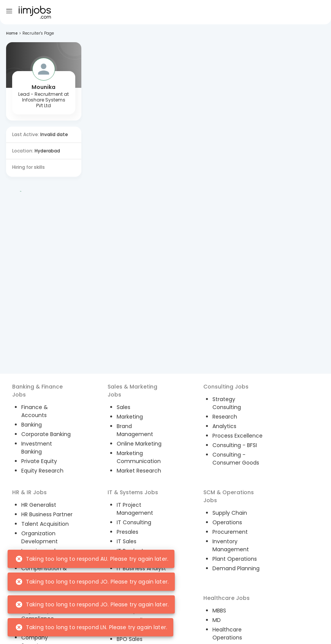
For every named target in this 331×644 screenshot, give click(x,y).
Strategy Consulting (227, 403)
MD (217, 620)
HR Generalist (39, 505)
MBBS (219, 611)
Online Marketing (139, 444)
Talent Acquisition (45, 524)
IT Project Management (135, 509)
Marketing (130, 417)
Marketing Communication (139, 457)
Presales (127, 532)
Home (12, 33)
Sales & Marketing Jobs (132, 391)
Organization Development (40, 537)
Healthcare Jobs (226, 598)
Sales (124, 407)
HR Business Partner (47, 514)
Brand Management (135, 430)
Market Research (139, 471)
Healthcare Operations (227, 634)
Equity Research (42, 471)
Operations (227, 522)
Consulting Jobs (226, 387)
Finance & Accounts (35, 411)
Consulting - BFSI (235, 445)
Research (225, 417)
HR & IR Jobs (29, 492)
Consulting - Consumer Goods (236, 459)
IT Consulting (134, 522)
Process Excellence (238, 436)
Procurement (230, 532)
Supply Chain (230, 513)
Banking (32, 425)
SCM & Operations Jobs (229, 496)
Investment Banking (37, 448)
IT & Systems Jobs (133, 492)
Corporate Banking (46, 434)
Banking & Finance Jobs (37, 391)
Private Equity (39, 461)
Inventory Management (231, 545)
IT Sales (127, 541)
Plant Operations (235, 559)
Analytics (224, 426)
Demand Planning (236, 568)
